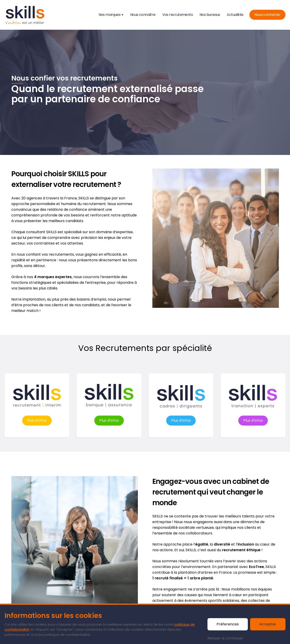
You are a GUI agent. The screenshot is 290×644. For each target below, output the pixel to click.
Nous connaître (143, 15)
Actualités (235, 15)
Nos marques (110, 15)
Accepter (268, 624)
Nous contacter (267, 15)
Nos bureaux (210, 15)
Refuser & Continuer (225, 638)
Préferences (228, 624)
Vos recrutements (178, 15)
